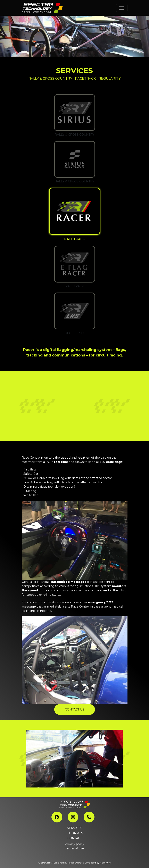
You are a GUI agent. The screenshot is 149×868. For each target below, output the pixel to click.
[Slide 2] (78, 782)
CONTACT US (75, 709)
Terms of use (75, 848)
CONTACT (75, 838)
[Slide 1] (71, 782)
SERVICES (75, 828)
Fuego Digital (75, 863)
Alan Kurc (105, 863)
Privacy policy (74, 844)
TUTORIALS (74, 833)
